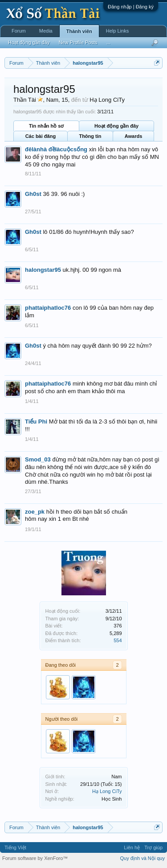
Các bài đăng (41, 136)
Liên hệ (132, 847)
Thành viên (79, 31)
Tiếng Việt (15, 847)
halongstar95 (43, 270)
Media (46, 31)
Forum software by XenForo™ (35, 858)
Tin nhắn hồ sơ (46, 126)
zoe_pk (35, 512)
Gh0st (33, 194)
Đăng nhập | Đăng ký (131, 7)
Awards (134, 136)
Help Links (117, 31)
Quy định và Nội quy (143, 858)
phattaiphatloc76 (48, 308)
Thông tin (90, 136)
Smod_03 (38, 459)
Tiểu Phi (36, 422)
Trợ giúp (153, 847)
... (108, 42)
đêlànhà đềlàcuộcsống (56, 149)
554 (118, 640)
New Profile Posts (78, 42)
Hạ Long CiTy (107, 791)
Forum (19, 31)
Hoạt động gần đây (116, 126)
